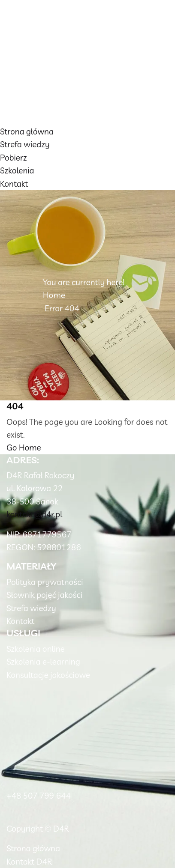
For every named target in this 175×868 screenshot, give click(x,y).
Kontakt (14, 184)
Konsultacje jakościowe (48, 675)
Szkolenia (17, 170)
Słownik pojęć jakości (44, 595)
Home (54, 295)
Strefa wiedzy (25, 144)
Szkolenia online (36, 649)
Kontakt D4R (29, 862)
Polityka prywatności (45, 582)
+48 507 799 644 (39, 796)
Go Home (24, 447)
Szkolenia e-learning (43, 662)
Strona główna (27, 131)
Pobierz (14, 158)
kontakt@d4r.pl (34, 514)
